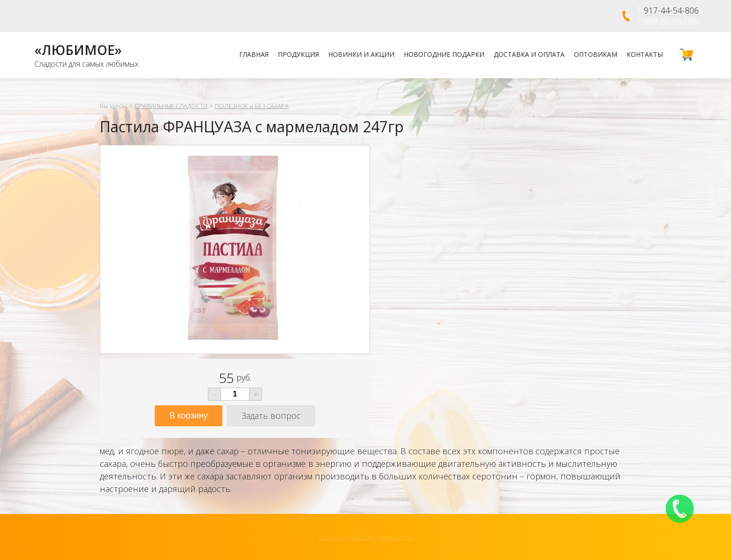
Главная (254, 54)
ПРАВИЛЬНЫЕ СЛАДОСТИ (171, 106)
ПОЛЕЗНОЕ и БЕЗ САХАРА (252, 106)
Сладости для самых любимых (86, 64)
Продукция (298, 54)
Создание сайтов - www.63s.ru (365, 537)
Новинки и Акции (361, 54)
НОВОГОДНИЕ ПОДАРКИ (444, 54)
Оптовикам (596, 54)
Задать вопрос (271, 416)
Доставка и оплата (529, 54)
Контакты (645, 54)
